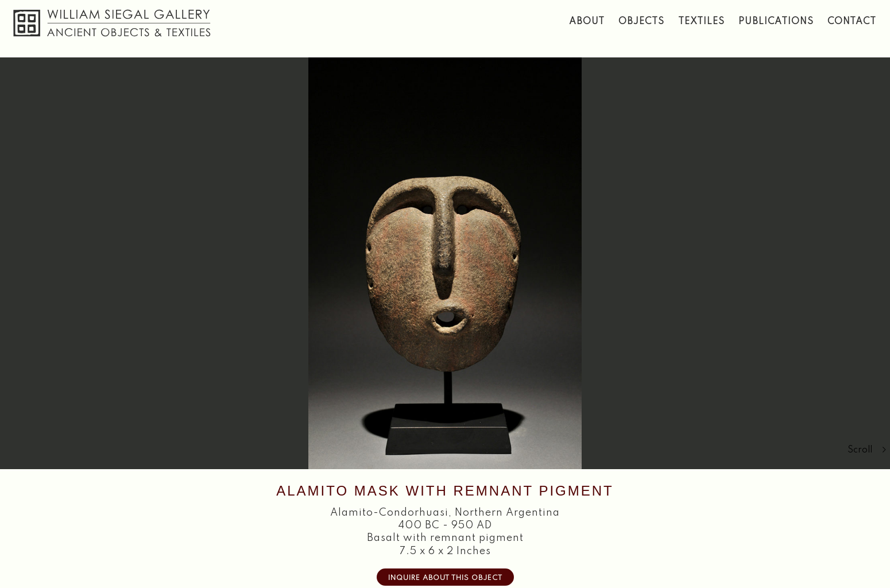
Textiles (701, 22)
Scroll (867, 450)
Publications (776, 22)
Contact (852, 22)
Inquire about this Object (445, 578)
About (587, 22)
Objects (641, 22)
